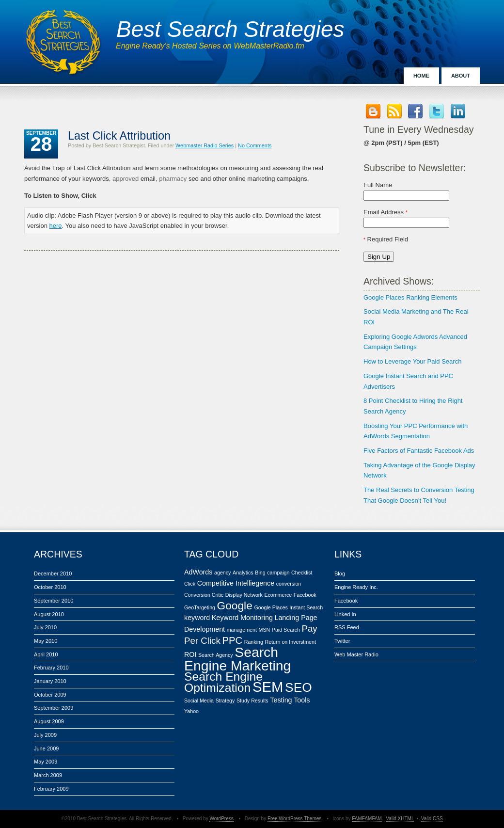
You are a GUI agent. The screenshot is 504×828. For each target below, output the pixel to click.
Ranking (254, 642)
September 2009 (54, 708)
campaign (278, 573)
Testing (281, 700)
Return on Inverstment (290, 642)
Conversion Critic (204, 595)
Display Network (244, 595)
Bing (260, 573)
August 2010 (49, 614)
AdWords (198, 572)
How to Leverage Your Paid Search (412, 361)
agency (222, 573)
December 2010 (53, 573)
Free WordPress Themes (294, 819)
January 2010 (50, 681)
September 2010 (54, 601)
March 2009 (48, 775)
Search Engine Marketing (237, 659)
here (56, 226)
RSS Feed (347, 627)
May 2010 (46, 641)
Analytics (243, 573)
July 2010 (45, 627)
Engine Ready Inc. (356, 587)
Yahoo (191, 711)
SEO (299, 687)
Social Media (199, 701)
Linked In (345, 614)
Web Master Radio (356, 654)
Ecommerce (278, 595)
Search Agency (216, 655)
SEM (268, 687)
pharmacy (173, 179)
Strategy (225, 701)
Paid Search (286, 630)
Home (421, 76)
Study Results (252, 701)
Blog (340, 573)
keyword (197, 618)
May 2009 (46, 762)
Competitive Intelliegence (236, 583)
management (242, 630)
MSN (265, 630)
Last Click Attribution (119, 136)
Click (190, 584)
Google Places (271, 607)
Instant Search (306, 607)
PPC (232, 640)
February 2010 (51, 668)
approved (126, 179)
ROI (190, 654)
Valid (400, 819)
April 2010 (46, 654)
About (461, 76)
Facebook (305, 595)
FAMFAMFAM (367, 819)
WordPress (221, 819)
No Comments (255, 145)
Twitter (342, 641)
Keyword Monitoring (242, 618)
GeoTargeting (200, 607)
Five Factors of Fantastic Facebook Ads (419, 451)
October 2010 (50, 587)
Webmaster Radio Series (205, 145)
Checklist (302, 573)
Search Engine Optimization (223, 682)
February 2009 (51, 789)
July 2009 (45, 735)
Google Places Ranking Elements (410, 297)
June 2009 (46, 748)
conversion (289, 584)
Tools (302, 700)
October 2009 (50, 695)
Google (235, 605)
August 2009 (49, 721)
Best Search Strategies (230, 29)
